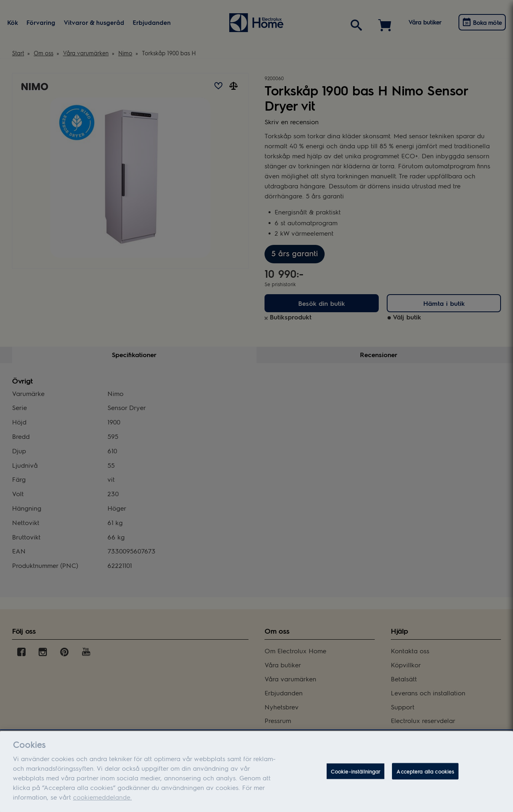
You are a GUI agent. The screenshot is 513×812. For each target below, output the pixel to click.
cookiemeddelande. (102, 801)
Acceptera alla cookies (425, 775)
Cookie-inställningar (356, 775)
